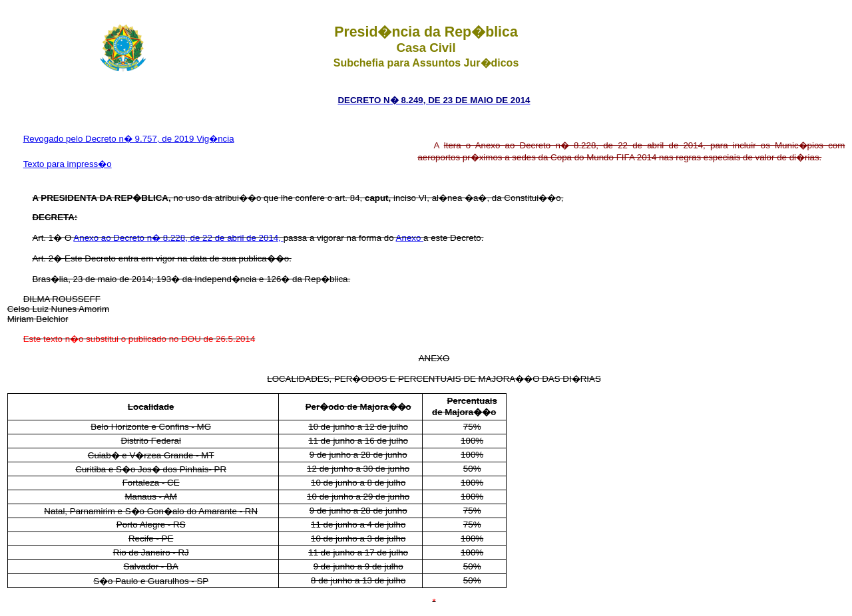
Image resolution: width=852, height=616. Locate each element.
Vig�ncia (215, 139)
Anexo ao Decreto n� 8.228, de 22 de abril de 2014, (178, 238)
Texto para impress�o (68, 164)
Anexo (410, 238)
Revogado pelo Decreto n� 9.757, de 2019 (110, 139)
